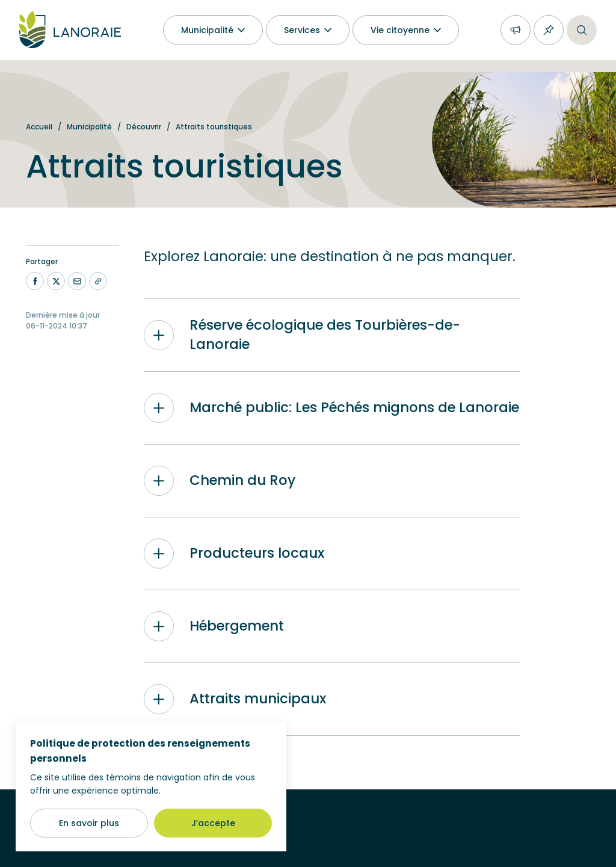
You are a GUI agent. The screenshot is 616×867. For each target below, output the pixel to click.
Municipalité (89, 127)
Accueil (39, 127)
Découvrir (144, 127)
